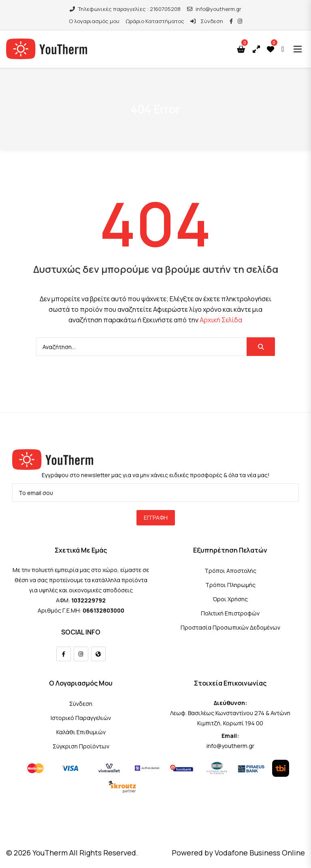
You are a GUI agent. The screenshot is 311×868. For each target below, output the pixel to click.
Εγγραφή (156, 518)
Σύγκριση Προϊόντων (81, 746)
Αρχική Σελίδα (221, 320)
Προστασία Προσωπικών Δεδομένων (230, 627)
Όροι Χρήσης (230, 599)
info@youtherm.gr (214, 9)
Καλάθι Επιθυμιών (81, 732)
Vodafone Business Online (260, 853)
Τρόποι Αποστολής (230, 571)
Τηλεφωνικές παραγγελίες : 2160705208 (125, 9)
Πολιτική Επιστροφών (230, 613)
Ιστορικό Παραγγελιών (81, 718)
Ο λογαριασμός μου (94, 21)
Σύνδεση (207, 21)
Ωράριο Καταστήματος (155, 21)
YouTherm (50, 853)
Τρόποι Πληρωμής (230, 585)
